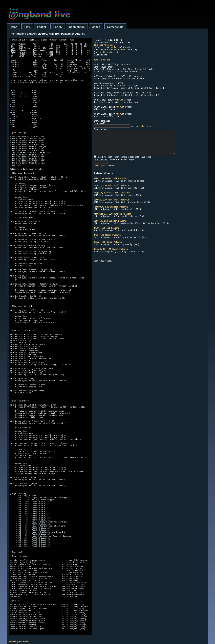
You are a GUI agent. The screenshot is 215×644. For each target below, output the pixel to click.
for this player (107, 52)
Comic (96, 27)
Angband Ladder (117, 50)
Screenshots (115, 27)
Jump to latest (102, 60)
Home (13, 27)
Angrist (119, 64)
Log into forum (143, 126)
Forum (58, 27)
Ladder (42, 27)
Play (27, 27)
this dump (104, 45)
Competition (77, 27)
